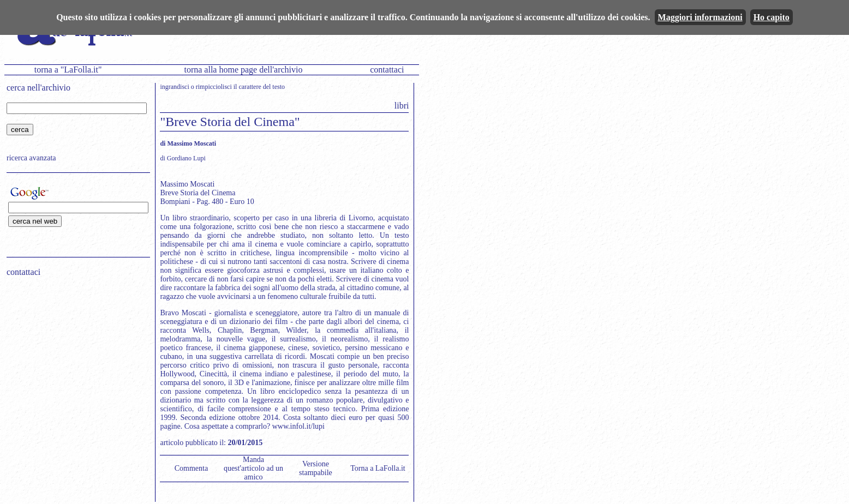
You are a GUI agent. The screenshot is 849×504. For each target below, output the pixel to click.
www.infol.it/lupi (298, 426)
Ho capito (772, 17)
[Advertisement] (75, 355)
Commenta (191, 468)
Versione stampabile (316, 468)
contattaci (387, 70)
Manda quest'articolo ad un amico (253, 468)
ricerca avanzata (31, 158)
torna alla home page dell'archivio (243, 70)
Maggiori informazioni (700, 17)
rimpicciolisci (214, 87)
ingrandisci (174, 87)
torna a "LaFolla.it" (68, 70)
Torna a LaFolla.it (378, 468)
